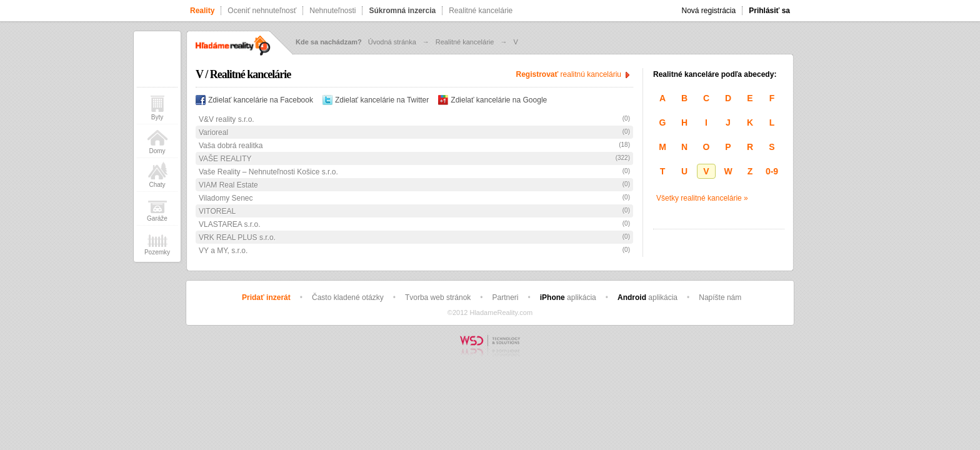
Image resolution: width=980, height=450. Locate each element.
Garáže (157, 208)
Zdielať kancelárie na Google (492, 100)
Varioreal (213, 132)
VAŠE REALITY (225, 159)
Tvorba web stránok (438, 297)
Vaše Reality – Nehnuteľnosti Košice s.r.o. (268, 172)
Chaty (157, 175)
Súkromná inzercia (402, 11)
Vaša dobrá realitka (231, 146)
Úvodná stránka (392, 42)
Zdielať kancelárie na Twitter (376, 100)
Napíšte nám (720, 297)
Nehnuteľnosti (332, 11)
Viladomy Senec (226, 198)
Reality (202, 11)
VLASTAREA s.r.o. (229, 224)
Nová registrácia (709, 11)
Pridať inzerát (266, 297)
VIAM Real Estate (228, 185)
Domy (157, 141)
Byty (157, 107)
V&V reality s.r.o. (227, 119)
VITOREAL (217, 211)
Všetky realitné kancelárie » (702, 198)
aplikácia (568, 297)
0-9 (772, 171)
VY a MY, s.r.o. (223, 251)
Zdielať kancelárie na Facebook (254, 100)
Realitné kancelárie (481, 11)
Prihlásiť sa (769, 11)
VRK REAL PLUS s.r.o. (237, 237)
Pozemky (157, 242)
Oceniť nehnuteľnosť (262, 11)
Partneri (506, 297)
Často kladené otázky (348, 297)
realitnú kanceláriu (568, 74)
